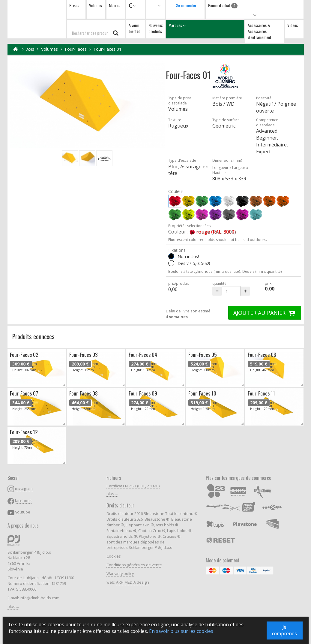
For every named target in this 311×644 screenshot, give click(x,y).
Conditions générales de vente (134, 565)
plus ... (13, 607)
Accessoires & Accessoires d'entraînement (260, 31)
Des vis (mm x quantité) (262, 271)
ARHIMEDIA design (133, 582)
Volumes (96, 5)
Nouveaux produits (155, 28)
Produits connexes (33, 336)
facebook (23, 501)
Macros (115, 5)
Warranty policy (120, 574)
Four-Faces (76, 49)
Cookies (114, 556)
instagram (24, 488)
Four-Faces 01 (108, 49)
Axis (30, 49)
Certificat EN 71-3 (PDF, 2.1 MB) (133, 486)
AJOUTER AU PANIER (265, 313)
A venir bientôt (134, 28)
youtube (23, 512)
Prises (74, 5)
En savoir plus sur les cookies (181, 631)
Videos (293, 25)
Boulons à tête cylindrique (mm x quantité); (205, 271)
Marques (205, 29)
